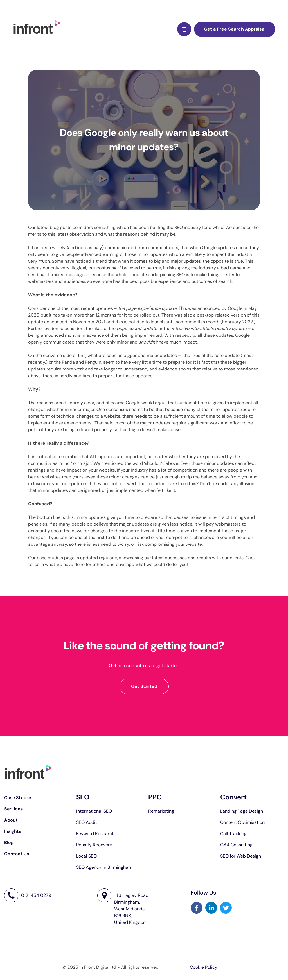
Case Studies (18, 798)
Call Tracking (233, 834)
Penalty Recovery (94, 845)
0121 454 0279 (36, 895)
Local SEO (86, 856)
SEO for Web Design (241, 856)
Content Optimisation (242, 822)
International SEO (94, 811)
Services (13, 809)
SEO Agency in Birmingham (104, 867)
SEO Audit (87, 822)
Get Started (144, 686)
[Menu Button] (184, 29)
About (11, 820)
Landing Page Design (242, 811)
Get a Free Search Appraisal (235, 29)
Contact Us (17, 854)
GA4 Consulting (236, 845)
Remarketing (161, 811)
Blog (9, 843)
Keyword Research (95, 834)
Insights (13, 831)
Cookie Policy (204, 967)
